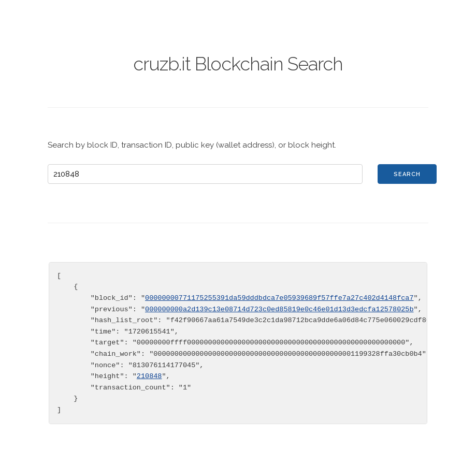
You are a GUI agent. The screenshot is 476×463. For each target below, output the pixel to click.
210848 (149, 376)
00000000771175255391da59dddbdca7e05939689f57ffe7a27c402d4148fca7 (279, 298)
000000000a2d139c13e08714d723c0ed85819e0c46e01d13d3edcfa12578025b (279, 309)
